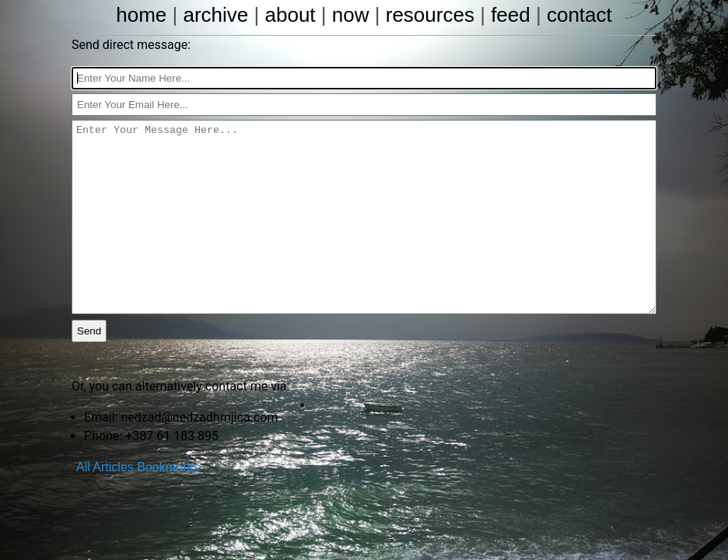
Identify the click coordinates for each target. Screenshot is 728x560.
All (83, 467)
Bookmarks (168, 467)
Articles (113, 467)
